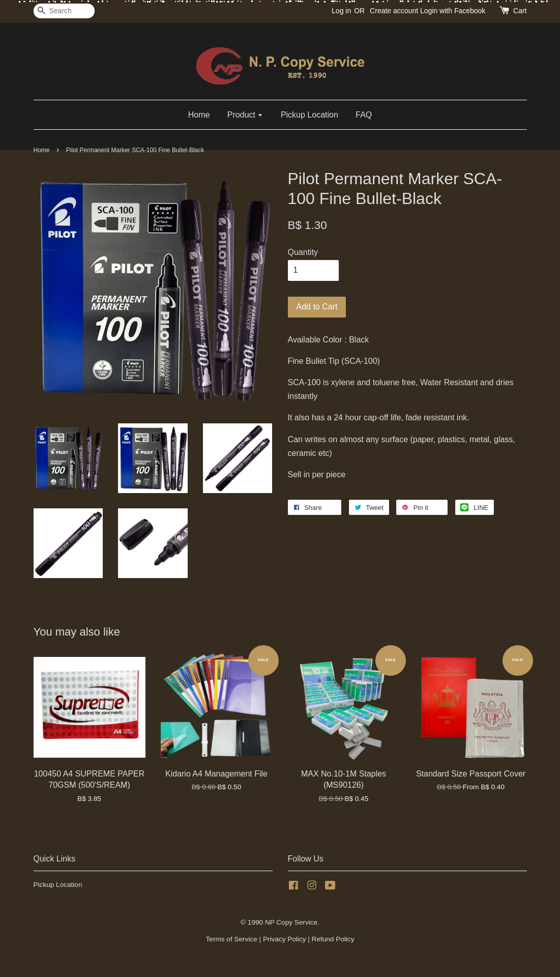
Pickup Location (310, 115)
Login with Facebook (453, 11)
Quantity (303, 252)
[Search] (64, 11)
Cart (520, 11)
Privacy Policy (285, 939)
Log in (341, 11)
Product (245, 115)
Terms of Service (232, 939)
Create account (394, 11)
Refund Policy (333, 939)
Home (199, 115)
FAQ (364, 115)
